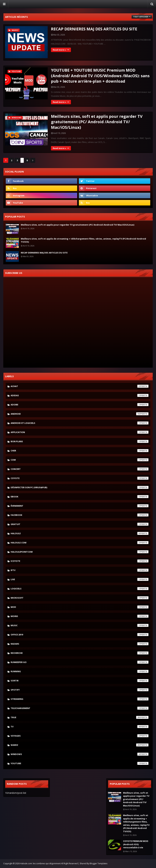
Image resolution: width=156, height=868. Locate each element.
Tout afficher (141, 17)
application (80, 432)
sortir (80, 681)
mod (80, 607)
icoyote (80, 561)
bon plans (80, 441)
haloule (80, 533)
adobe (80, 405)
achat (80, 386)
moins (80, 616)
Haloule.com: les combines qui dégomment (40, 863)
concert (80, 469)
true (80, 717)
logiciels (80, 589)
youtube (80, 763)
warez (80, 745)
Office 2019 (80, 635)
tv (80, 727)
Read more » (59, 50)
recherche (80, 653)
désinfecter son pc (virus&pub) (80, 487)
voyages (80, 736)
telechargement (80, 708)
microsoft (80, 598)
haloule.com (80, 543)
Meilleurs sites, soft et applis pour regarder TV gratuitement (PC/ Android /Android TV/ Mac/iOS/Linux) (97, 122)
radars (80, 644)
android (80, 414)
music (80, 625)
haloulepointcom (80, 552)
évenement (80, 506)
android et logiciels (80, 423)
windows (80, 754)
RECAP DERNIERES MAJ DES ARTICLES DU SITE (94, 29)
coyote (80, 478)
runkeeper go (80, 662)
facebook (80, 515)
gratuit (80, 524)
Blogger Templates (98, 863)
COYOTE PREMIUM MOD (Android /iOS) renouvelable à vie (136, 844)
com (80, 460)
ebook (80, 497)
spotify (80, 690)
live (80, 579)
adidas (80, 395)
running (80, 671)
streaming (80, 699)
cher (80, 451)
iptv (80, 570)
